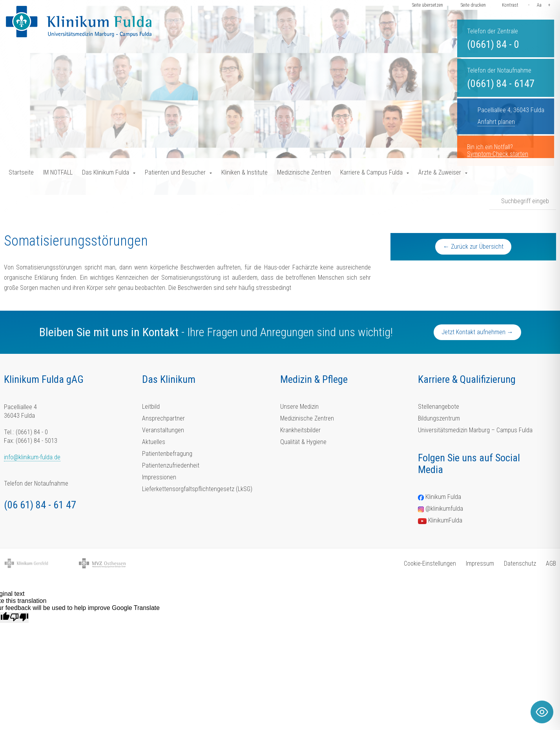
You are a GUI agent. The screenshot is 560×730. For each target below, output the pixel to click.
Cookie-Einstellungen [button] (430, 563)
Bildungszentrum (439, 418)
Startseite (21, 172)
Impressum (480, 563)
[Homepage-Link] (79, 22)
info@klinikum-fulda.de (32, 457)
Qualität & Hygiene (303, 442)
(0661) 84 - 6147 (501, 84)
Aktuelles (154, 442)
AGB (551, 563)
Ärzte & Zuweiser (440, 172)
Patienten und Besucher (175, 172)
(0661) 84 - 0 (493, 44)
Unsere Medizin (299, 407)
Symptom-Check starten (498, 154)
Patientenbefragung (167, 454)
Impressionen (159, 477)
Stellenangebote (439, 407)
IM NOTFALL (58, 172)
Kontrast (510, 5)
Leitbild (151, 407)
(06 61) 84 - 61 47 (40, 505)
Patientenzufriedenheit (171, 465)
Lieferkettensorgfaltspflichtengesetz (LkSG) (197, 489)
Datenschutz (520, 563)
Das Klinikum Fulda (106, 172)
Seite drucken (473, 5)
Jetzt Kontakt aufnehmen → (477, 332)
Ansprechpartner (163, 418)
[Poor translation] (19, 617)
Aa (539, 5)
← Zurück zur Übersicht (473, 247)
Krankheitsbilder (300, 430)
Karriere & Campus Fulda (371, 172)
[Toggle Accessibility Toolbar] (542, 712)
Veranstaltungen (163, 430)
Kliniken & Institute (244, 172)
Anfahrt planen (496, 122)
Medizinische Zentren (304, 172)
